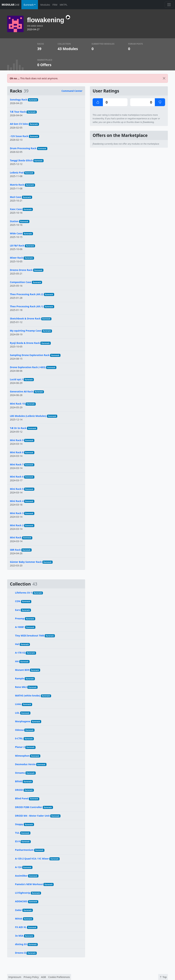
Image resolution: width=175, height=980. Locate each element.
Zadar (18, 910)
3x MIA (19, 936)
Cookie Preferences (59, 977)
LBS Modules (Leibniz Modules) (28, 416)
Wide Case (16, 233)
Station (14, 221)
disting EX (21, 944)
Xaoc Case (16, 209)
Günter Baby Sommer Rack (26, 562)
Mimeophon (22, 756)
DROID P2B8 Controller (29, 807)
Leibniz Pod (17, 173)
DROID (19, 790)
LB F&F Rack (17, 246)
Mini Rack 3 (17, 513)
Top (163, 977)
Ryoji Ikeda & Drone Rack (25, 343)
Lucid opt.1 (16, 379)
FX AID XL (21, 927)
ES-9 (17, 841)
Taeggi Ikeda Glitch (21, 160)
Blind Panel (22, 798)
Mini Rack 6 (17, 477)
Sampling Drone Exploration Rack (30, 355)
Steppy (19, 824)
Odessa (19, 730)
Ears (18, 610)
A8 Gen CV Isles (19, 124)
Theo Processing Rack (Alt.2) (27, 294)
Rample (20, 678)
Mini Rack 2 (17, 525)
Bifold (19, 781)
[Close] (164, 78)
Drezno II (21, 953)
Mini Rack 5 (17, 489)
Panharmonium (24, 850)
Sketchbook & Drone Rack (25, 318)
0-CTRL (19, 738)
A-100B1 (20, 627)
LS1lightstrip (23, 893)
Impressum (15, 977)
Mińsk (19, 919)
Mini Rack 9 (17, 440)
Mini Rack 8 (17, 452)
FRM (55, 5)
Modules (45, 5)
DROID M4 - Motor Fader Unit (32, 816)
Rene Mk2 (21, 687)
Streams (20, 773)
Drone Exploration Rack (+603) (28, 367)
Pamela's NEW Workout (29, 884)
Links (18, 704)
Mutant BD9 (22, 670)
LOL (17, 713)
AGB (43, 977)
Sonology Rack (19, 100)
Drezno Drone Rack (21, 270)
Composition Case (21, 282)
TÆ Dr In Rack (18, 428)
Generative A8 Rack (21, 391)
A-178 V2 (20, 653)
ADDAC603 (21, 901)
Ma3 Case (16, 197)
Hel (17, 644)
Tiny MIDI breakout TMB (29, 636)
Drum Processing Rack (23, 148)
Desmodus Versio (25, 764)
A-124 (18, 867)
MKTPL (63, 5)
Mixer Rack (16, 258)
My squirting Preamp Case (25, 331)
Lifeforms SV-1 (24, 593)
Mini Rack (16, 537)
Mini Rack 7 (17, 464)
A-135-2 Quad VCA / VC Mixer (32, 859)
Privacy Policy (31, 977)
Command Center (72, 91)
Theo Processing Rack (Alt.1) (27, 306)
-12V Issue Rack (19, 136)
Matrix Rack (17, 185)
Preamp (20, 618)
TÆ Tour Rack (18, 112)
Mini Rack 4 (17, 501)
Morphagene (23, 721)
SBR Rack (15, 550)
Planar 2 (20, 747)
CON (18, 601)
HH (17, 661)
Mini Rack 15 (17, 404)
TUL (17, 833)
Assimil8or (21, 876)
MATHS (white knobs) (28, 696)
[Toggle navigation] (169, 5)
